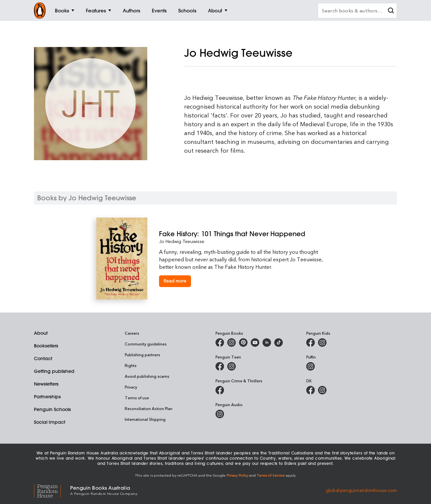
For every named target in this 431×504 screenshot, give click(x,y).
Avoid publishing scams (147, 376)
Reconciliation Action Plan (149, 408)
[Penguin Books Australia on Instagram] (231, 343)
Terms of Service (271, 475)
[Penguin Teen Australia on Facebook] (220, 366)
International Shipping (145, 419)
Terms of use (137, 398)
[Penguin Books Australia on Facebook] (220, 343)
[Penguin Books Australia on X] (243, 343)
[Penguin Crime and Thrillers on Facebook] (220, 390)
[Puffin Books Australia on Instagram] (311, 366)
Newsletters (46, 384)
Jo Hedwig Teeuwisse (182, 241)
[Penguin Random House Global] (52, 490)
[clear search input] (391, 11)
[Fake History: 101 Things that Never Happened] (247, 234)
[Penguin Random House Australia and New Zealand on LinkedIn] (267, 343)
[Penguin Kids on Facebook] (311, 343)
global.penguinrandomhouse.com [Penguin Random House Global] (361, 490)
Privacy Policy (237, 475)
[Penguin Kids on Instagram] (322, 343)
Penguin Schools (52, 409)
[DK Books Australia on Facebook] (311, 390)
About (41, 333)
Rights (131, 365)
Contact (43, 359)
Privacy (131, 387)
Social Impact (50, 422)
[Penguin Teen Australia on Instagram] (231, 366)
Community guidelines (146, 344)
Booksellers (46, 346)
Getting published (54, 371)
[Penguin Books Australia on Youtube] (255, 343)
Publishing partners (142, 355)
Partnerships (47, 397)
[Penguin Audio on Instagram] (220, 414)
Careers (132, 333)
